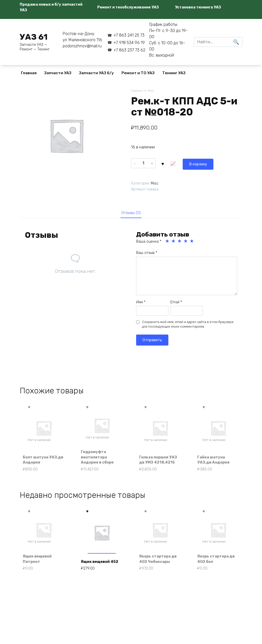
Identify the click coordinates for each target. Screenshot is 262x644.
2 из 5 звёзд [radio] (174, 242)
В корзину (175, 163)
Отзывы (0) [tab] (131, 213)
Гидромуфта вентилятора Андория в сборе (100, 458)
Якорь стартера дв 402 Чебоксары (160, 562)
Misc (152, 91)
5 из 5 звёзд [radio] (192, 242)
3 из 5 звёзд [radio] (180, 242)
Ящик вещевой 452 (98, 562)
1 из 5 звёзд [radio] (168, 242)
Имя (141, 303)
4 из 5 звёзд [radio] (186, 242)
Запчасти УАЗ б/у (96, 73)
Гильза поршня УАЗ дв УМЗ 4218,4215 (156, 458)
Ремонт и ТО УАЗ (138, 73)
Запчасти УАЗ (58, 73)
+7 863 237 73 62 (129, 50)
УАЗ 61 (34, 37)
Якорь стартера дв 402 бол (218, 562)
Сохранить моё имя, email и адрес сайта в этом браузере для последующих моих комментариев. (188, 325)
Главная (29, 73)
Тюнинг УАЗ (174, 73)
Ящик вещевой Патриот (39, 562)
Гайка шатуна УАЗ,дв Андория (215, 461)
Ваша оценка (149, 243)
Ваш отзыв (147, 254)
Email (176, 303)
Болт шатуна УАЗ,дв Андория (41, 461)
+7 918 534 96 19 (129, 43)
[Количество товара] (143, 163)
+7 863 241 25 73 (129, 35)
